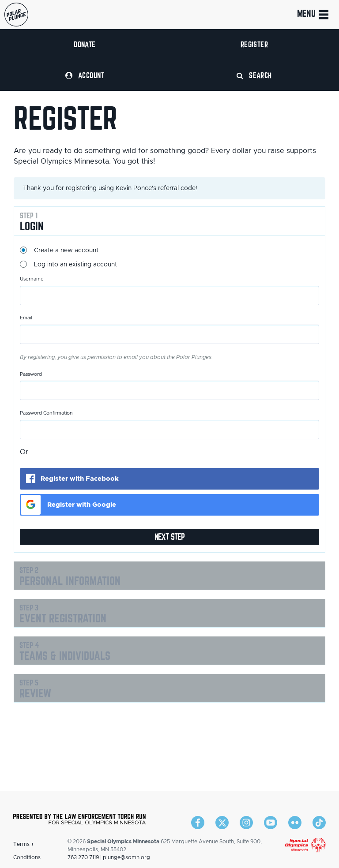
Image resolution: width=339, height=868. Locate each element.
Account (85, 75)
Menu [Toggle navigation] (314, 15)
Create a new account (66, 251)
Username (32, 279)
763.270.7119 (83, 857)
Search (254, 75)
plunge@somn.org (126, 857)
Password (31, 374)
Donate (85, 44)
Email (26, 318)
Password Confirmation (46, 413)
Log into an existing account (75, 265)
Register (254, 44)
